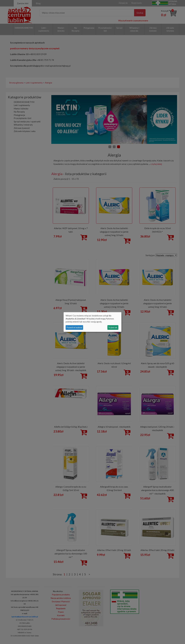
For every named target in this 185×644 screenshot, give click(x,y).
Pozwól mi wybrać (74, 327)
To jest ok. (113, 327)
